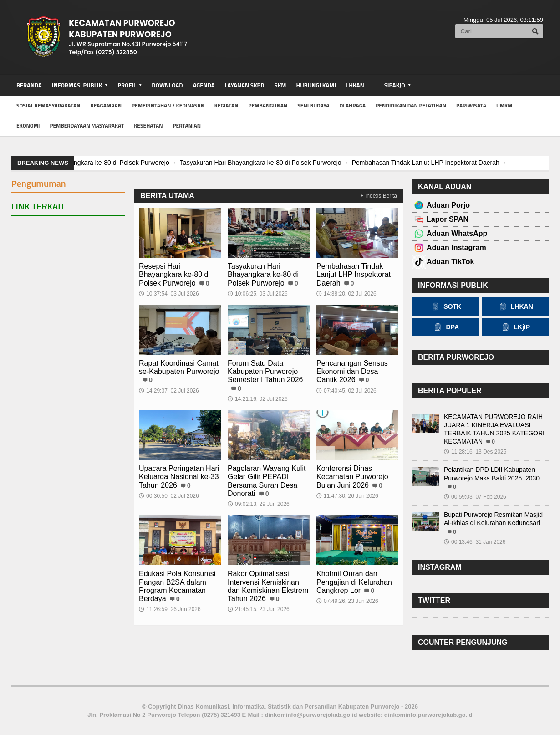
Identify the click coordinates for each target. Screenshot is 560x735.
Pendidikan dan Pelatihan (411, 105)
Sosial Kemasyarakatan (48, 105)
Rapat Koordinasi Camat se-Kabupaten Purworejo (179, 367)
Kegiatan (227, 105)
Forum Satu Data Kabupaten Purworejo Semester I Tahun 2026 (265, 371)
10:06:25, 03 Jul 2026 (257, 294)
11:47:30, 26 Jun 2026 (347, 496)
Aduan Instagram (456, 248)
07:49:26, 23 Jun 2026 (347, 601)
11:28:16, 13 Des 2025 (475, 452)
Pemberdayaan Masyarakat (87, 125)
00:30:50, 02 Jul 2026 (169, 496)
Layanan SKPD (244, 85)
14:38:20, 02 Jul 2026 (346, 294)
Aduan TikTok (450, 262)
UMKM (504, 105)
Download (167, 85)
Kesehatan (148, 125)
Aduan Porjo (448, 205)
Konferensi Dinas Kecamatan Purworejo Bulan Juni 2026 (352, 477)
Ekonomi (28, 125)
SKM (280, 85)
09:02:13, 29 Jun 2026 (258, 504)
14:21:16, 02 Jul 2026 (257, 399)
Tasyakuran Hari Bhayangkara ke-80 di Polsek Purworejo (260, 163)
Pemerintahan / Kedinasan (168, 105)
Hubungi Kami (316, 85)
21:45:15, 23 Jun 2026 (258, 609)
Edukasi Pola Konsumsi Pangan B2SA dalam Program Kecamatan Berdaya (177, 586)
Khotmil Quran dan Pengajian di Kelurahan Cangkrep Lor (354, 582)
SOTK (445, 306)
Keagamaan (106, 105)
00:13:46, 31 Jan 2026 (475, 542)
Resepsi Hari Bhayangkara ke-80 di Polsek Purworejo (93, 163)
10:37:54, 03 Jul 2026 (169, 294)
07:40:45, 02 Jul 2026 (346, 391)
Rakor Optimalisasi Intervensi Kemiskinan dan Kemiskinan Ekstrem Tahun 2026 (268, 586)
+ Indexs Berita (379, 196)
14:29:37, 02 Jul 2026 (169, 391)
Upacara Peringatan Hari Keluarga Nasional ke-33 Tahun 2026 (179, 477)
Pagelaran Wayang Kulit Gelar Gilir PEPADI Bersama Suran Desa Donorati (267, 481)
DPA (445, 327)
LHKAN (355, 85)
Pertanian (187, 125)
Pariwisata (471, 105)
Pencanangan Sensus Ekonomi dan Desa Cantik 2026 (352, 371)
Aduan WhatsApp (457, 233)
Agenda (204, 85)
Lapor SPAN (448, 219)
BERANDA (29, 85)
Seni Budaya (313, 105)
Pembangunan (268, 105)
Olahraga (352, 105)
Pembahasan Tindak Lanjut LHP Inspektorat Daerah (425, 163)
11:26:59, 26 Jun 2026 (170, 609)
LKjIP (515, 327)
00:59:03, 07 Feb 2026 (475, 497)
